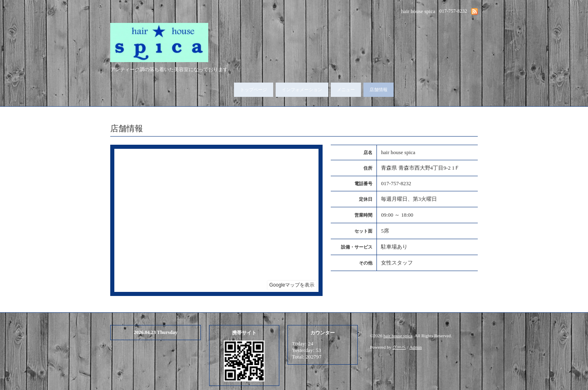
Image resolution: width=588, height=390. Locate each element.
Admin (416, 347)
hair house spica (398, 336)
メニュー (346, 90)
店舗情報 (379, 90)
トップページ (254, 90)
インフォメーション (302, 90)
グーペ (399, 347)
